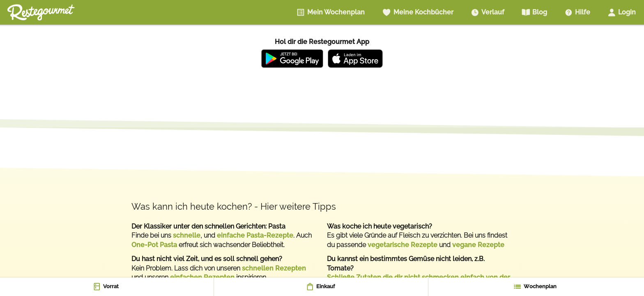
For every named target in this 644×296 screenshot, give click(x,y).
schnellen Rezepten (274, 268)
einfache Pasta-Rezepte (255, 235)
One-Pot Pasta (154, 245)
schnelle (187, 235)
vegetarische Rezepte (402, 245)
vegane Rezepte (478, 245)
